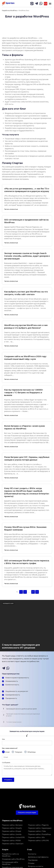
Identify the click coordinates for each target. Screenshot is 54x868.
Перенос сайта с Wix (36, 837)
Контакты (32, 854)
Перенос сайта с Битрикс (12, 825)
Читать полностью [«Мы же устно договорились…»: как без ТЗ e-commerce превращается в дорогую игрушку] (11, 209)
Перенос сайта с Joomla (12, 834)
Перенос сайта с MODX (11, 840)
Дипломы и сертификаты (38, 857)
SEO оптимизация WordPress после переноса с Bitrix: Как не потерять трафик (27, 562)
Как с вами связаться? (10, 748)
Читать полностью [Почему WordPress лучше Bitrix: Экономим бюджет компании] (11, 550)
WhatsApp (32, 752)
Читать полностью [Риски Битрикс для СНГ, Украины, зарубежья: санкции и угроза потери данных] (11, 478)
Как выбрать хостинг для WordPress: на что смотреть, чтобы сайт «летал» (26, 293)
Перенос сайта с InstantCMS (13, 837)
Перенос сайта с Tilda (37, 831)
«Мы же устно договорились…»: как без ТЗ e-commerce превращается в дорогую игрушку (27, 190)
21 (33, 592)
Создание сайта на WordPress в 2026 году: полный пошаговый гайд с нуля (25, 358)
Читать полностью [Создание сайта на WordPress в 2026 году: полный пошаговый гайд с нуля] (11, 379)
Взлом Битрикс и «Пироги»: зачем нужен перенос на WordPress (25, 427)
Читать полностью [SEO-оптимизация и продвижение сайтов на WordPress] (11, 243)
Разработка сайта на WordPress (10, 855)
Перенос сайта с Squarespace (40, 828)
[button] (50, 4)
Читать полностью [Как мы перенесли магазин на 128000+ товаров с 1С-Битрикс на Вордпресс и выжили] (11, 415)
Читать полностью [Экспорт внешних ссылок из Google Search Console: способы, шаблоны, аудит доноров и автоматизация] (11, 281)
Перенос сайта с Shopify (12, 828)
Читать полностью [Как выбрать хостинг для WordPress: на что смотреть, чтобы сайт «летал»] (11, 315)
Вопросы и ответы (36, 866)
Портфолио (33, 860)
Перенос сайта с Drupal (12, 831)
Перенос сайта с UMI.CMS (38, 840)
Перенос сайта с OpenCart (13, 844)
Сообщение (6, 762)
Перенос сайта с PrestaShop (39, 834)
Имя (3, 739)
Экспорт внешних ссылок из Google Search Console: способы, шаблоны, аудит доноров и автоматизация (27, 256)
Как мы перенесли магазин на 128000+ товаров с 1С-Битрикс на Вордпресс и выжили (24, 393)
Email (7, 752)
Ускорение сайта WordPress (13, 859)
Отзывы (31, 863)
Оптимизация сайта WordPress (10, 863)
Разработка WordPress (10, 10)
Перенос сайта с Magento (38, 825)
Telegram (18, 752)
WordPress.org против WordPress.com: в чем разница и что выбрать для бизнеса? (26, 327)
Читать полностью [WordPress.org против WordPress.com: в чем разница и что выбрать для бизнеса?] (11, 346)
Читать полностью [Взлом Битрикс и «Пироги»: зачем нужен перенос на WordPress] (11, 447)
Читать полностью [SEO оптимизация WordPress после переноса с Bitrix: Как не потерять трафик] (11, 584)
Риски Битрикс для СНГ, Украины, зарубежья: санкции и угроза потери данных (27, 458)
